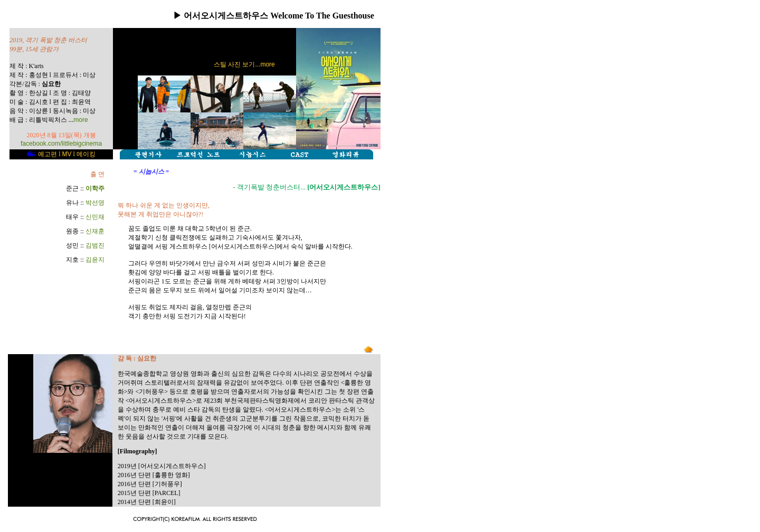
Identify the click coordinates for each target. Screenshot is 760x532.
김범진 (95, 245)
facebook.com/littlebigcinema (61, 144)
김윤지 (95, 260)
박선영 (95, 203)
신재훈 (95, 231)
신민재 (95, 217)
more (80, 120)
